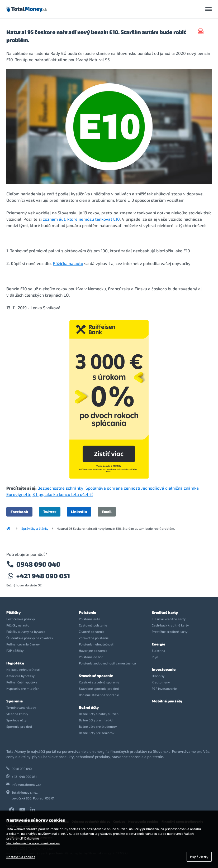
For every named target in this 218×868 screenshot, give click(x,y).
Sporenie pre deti (19, 726)
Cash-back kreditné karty (170, 625)
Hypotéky (15, 663)
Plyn (155, 657)
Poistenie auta (90, 619)
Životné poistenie (92, 631)
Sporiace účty (16, 720)
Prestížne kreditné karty (170, 631)
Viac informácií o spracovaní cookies (33, 843)
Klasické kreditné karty (169, 619)
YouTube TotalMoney (22, 810)
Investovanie (164, 669)
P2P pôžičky (15, 650)
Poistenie (87, 612)
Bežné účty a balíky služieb (99, 714)
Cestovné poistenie (93, 625)
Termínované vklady (21, 707)
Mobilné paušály (167, 701)
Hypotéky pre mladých (23, 688)
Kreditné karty (165, 612)
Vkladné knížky (17, 714)
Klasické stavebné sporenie (99, 682)
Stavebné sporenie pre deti (99, 688)
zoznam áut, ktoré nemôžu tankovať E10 (81, 219)
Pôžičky (13, 612)
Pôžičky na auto (18, 625)
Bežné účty (89, 707)
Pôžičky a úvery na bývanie (26, 631)
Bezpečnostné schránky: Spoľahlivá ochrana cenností (89, 488)
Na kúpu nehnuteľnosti (23, 669)
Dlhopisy (158, 676)
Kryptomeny (161, 682)
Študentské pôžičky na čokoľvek (30, 638)
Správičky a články (35, 528)
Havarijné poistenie (93, 650)
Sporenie (15, 701)
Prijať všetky (199, 857)
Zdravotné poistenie (94, 638)
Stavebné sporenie (96, 676)
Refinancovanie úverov (23, 644)
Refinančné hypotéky (22, 682)
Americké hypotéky (20, 676)
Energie (158, 644)
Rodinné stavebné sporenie (99, 695)
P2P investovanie (164, 688)
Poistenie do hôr (91, 657)
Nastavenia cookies (21, 857)
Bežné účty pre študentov (98, 726)
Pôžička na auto (68, 263)
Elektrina (158, 650)
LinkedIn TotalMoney (33, 810)
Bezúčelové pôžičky (21, 619)
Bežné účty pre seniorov (97, 733)
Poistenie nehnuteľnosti (97, 644)
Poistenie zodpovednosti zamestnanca (107, 663)
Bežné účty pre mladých (97, 720)
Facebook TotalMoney (12, 810)
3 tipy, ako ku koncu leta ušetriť (63, 494)
